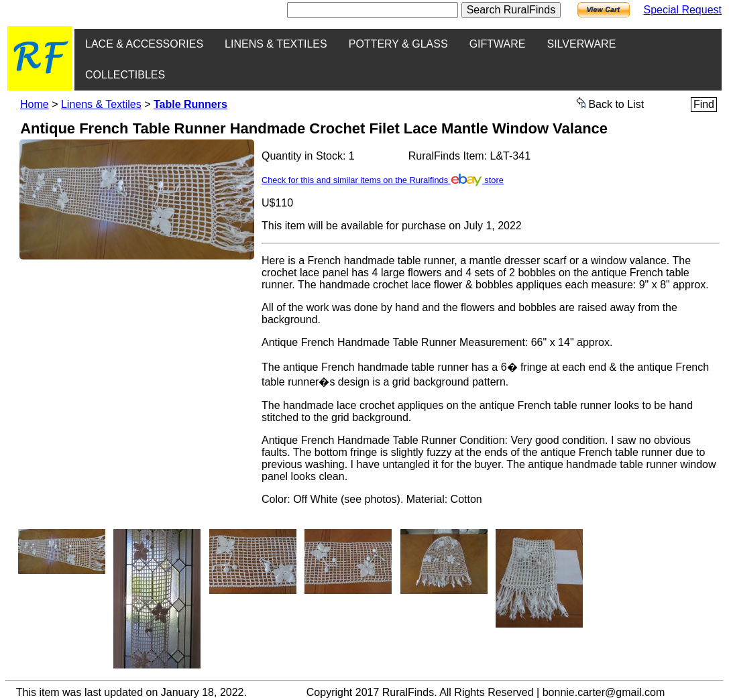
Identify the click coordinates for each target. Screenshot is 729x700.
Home (35, 104)
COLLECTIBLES (125, 75)
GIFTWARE (498, 44)
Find (704, 104)
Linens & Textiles (101, 104)
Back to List (610, 103)
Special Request (682, 10)
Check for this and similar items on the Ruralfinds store (383, 180)
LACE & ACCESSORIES (144, 44)
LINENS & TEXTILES (276, 44)
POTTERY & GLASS (398, 44)
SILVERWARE (581, 44)
